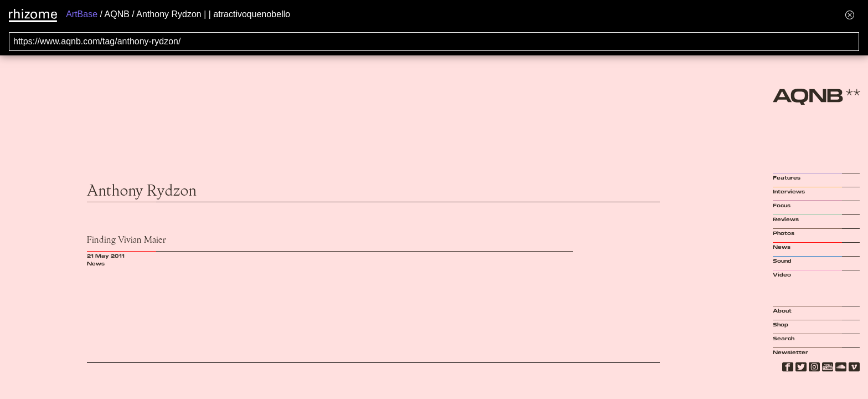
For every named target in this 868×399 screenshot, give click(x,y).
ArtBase (82, 14)
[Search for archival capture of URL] (434, 42)
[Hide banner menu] (850, 15)
